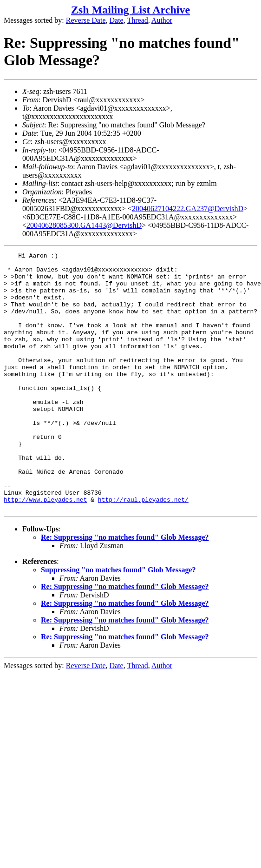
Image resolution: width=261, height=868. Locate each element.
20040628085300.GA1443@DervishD (84, 225)
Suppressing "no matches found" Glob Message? (118, 621)
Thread (137, 20)
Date (117, 20)
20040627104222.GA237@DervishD (188, 209)
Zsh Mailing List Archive (130, 10)
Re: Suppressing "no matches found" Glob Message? (125, 589)
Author (162, 20)
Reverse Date (86, 20)
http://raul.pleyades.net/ (143, 550)
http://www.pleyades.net (45, 550)
